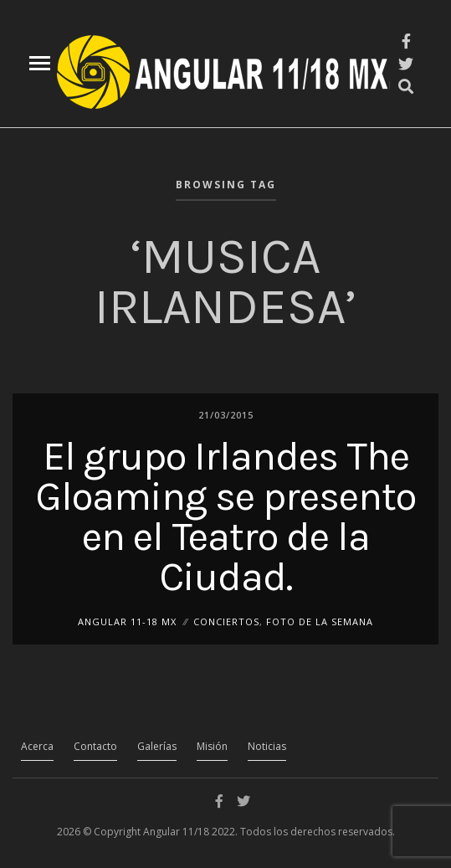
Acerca (37, 746)
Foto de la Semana (320, 621)
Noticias (267, 746)
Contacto (95, 746)
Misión (212, 746)
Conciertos (226, 621)
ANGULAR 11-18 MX (127, 621)
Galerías (157, 746)
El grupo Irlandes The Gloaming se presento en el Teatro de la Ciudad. (226, 516)
